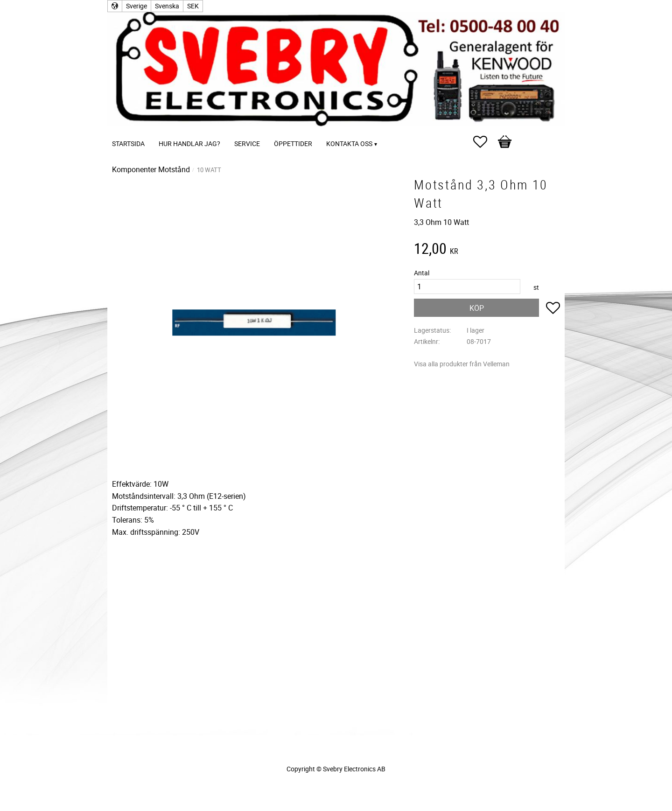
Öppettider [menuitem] (293, 143)
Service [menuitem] (247, 143)
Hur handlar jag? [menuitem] (189, 143)
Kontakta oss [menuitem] (349, 143)
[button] (485, 142)
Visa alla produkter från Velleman (462, 364)
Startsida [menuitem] (128, 143)
